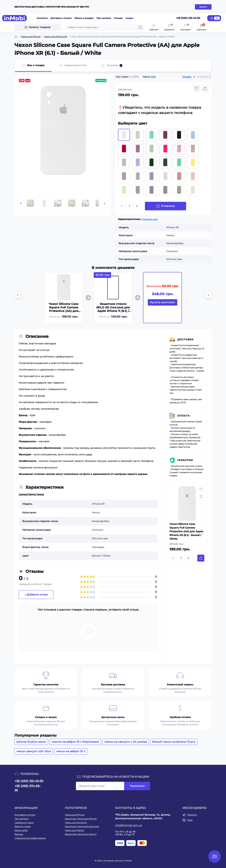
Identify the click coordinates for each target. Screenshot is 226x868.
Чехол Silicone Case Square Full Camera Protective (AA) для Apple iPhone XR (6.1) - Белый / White (64, 311)
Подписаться (137, 786)
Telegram (192, 815)
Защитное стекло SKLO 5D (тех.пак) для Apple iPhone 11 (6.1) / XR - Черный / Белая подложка (113, 311)
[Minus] (122, 206)
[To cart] (201, 558)
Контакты (42, 18)
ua (211, 18)
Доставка (185, 339)
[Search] (140, 27)
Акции (129, 18)
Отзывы (118, 18)
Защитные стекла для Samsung (82, 826)
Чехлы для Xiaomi (75, 830)
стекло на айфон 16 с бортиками (75, 742)
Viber (190, 820)
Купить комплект (163, 302)
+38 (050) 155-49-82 (29, 781)
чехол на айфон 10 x (71, 751)
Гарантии (185, 460)
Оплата (184, 416)
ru (217, 18)
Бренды (19, 834)
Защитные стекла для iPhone (81, 819)
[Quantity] (129, 206)
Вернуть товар (23, 826)
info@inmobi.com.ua (128, 825)
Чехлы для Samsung (76, 823)
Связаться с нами (24, 823)
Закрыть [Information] (203, 7)
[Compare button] (205, 89)
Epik (153, 77)
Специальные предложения (30, 838)
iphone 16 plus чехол (31, 742)
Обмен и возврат (84, 18)
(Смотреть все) (150, 219)
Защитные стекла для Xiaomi (81, 834)
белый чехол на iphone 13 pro (174, 742)
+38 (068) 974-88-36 (28, 788)
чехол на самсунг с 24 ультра (126, 742)
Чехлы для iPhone (31, 37)
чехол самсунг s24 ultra (34, 751)
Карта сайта (21, 830)
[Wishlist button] (197, 89)
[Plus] (137, 206)
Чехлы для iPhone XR (56, 37)
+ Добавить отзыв (36, 595)
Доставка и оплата (61, 18)
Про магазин (104, 18)
